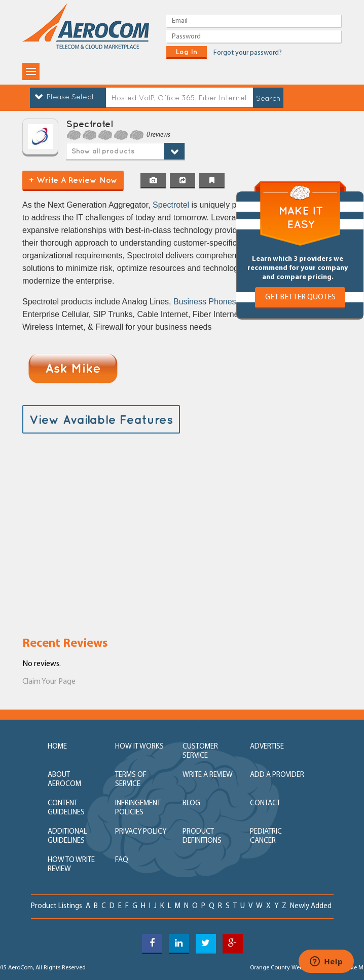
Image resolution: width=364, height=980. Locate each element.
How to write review (71, 865)
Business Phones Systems (221, 302)
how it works (139, 747)
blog (191, 803)
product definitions (202, 836)
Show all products (103, 151)
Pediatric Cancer (266, 836)
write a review (208, 775)
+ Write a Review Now (73, 180)
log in (187, 52)
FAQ (122, 860)
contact (265, 803)
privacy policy (141, 832)
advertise (267, 747)
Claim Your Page (49, 682)
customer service (200, 751)
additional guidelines (67, 836)
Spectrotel (172, 205)
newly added (311, 906)
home (57, 747)
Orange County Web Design (286, 968)
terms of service (131, 780)
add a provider (277, 775)
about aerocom (64, 780)
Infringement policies (138, 808)
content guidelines (66, 808)
